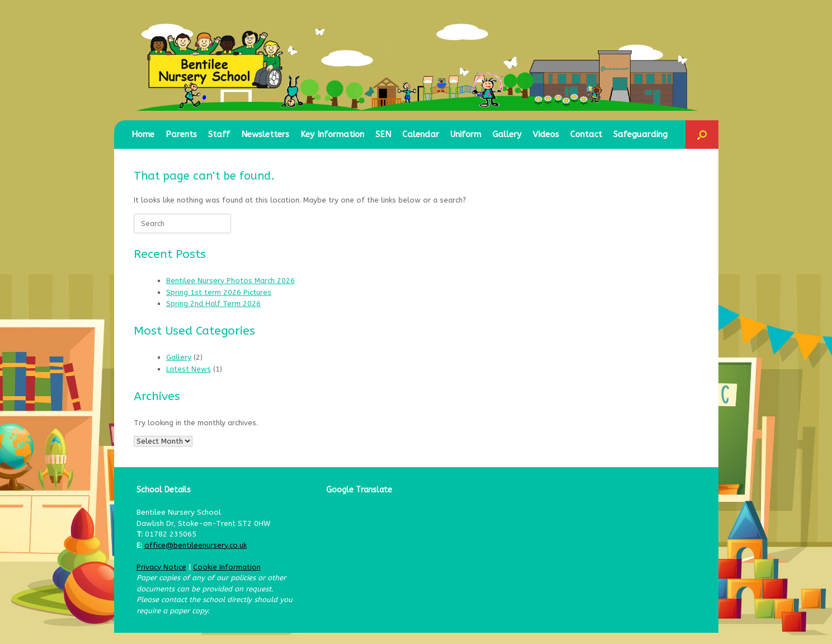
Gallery (507, 134)
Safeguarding (640, 134)
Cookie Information (227, 567)
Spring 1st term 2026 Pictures (219, 292)
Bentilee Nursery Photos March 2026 (231, 281)
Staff (219, 134)
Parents (181, 134)
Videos (546, 134)
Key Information (332, 134)
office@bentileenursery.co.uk (196, 545)
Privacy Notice (161, 567)
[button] (702, 135)
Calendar (421, 134)
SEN (383, 134)
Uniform (466, 134)
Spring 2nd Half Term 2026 (213, 304)
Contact (586, 134)
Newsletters (265, 134)
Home (143, 134)
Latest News (189, 369)
